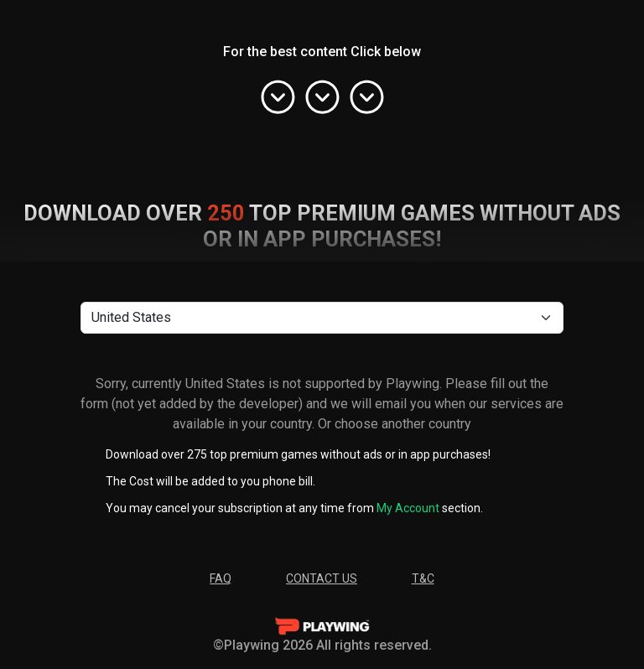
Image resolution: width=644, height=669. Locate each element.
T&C (423, 578)
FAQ (221, 578)
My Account (408, 508)
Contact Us (322, 578)
